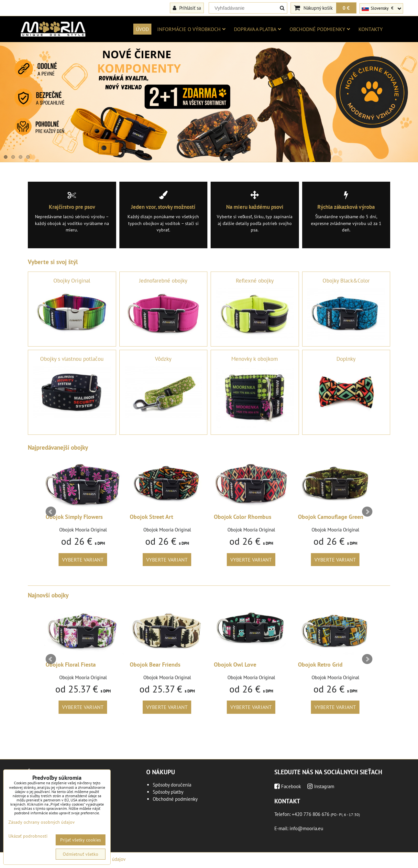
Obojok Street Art (151, 517)
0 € (346, 8)
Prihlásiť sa (187, 8)
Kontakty (371, 29)
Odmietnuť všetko (81, 854)
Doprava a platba (258, 29)
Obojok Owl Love (235, 664)
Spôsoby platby (168, 792)
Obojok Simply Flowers (74, 517)
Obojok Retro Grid (320, 664)
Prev (51, 512)
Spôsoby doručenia (172, 785)
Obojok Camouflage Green (331, 517)
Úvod (142, 29)
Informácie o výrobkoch (191, 29)
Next (367, 512)
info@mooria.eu (306, 828)
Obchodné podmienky (320, 29)
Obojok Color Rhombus (243, 517)
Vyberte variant (83, 560)
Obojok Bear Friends (155, 664)
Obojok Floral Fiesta (71, 664)
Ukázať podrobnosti (28, 836)
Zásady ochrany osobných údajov (42, 822)
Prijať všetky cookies (81, 840)
